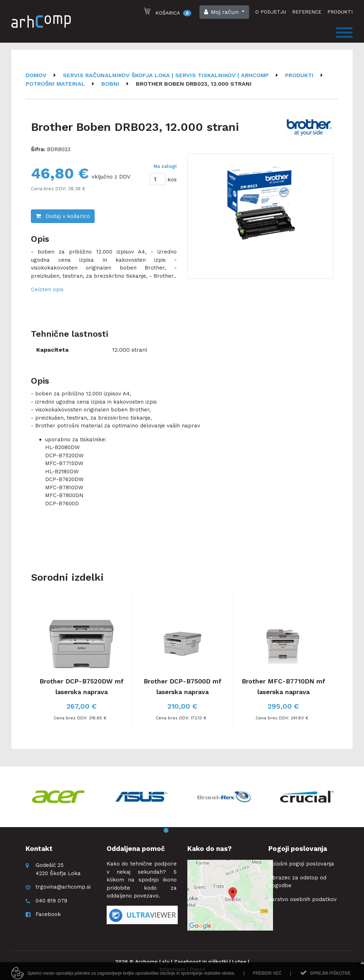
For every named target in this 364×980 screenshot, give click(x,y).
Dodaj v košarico (63, 216)
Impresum (173, 969)
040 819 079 (51, 901)
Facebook (48, 914)
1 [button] (166, 831)
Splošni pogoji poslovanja (301, 864)
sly (166, 962)
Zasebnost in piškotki (201, 962)
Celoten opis (47, 289)
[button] (224, 12)
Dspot (197, 969)
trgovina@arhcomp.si (63, 887)
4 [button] (198, 831)
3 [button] (187, 831)
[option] (260, 216)
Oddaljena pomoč (136, 849)
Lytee (239, 962)
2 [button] (177, 831)
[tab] (162, 178)
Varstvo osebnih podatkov (303, 899)
